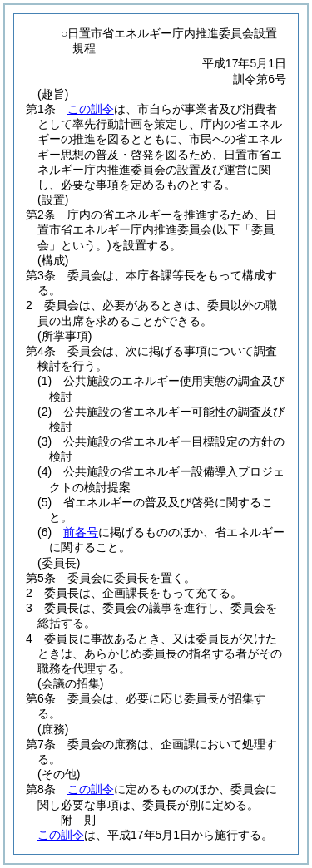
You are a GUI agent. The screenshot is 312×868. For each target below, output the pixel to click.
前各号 (81, 532)
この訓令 (91, 109)
